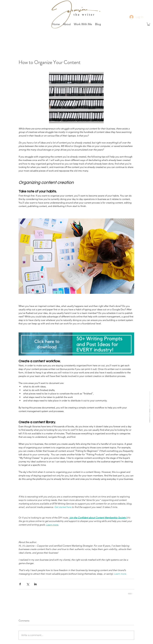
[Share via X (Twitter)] (28, 584)
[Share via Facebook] (20, 584)
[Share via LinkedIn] (35, 584)
